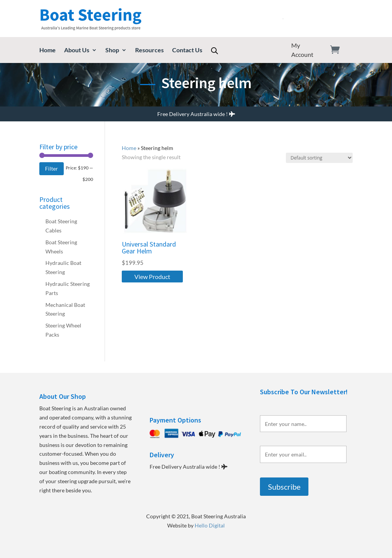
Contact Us (187, 50)
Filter (52, 169)
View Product (152, 277)
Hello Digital (210, 525)
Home (48, 50)
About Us (77, 50)
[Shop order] (319, 158)
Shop (112, 50)
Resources (149, 50)
